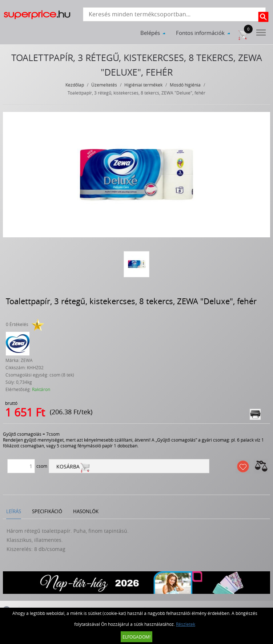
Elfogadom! (136, 637)
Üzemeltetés (104, 85)
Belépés (150, 33)
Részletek (186, 624)
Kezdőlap (75, 85)
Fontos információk (200, 33)
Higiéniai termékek (143, 85)
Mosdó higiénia (185, 85)
